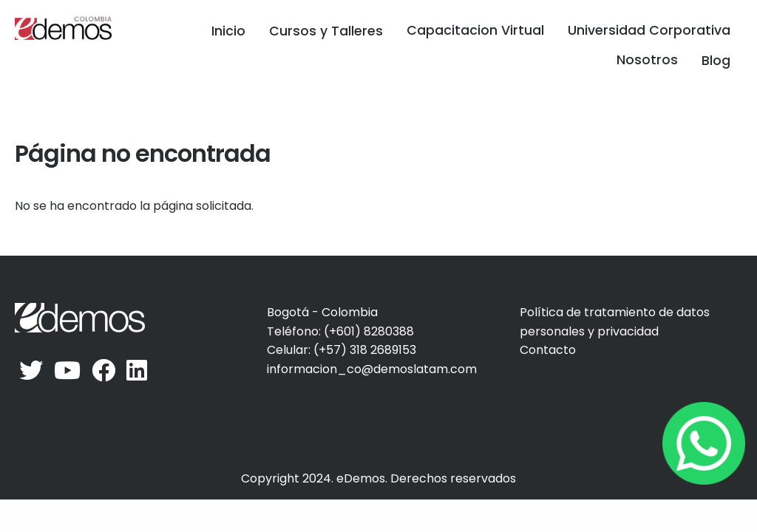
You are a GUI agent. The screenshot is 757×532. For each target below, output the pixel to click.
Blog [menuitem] (716, 61)
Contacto (548, 350)
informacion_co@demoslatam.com (372, 369)
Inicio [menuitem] (228, 31)
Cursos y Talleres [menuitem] (326, 31)
